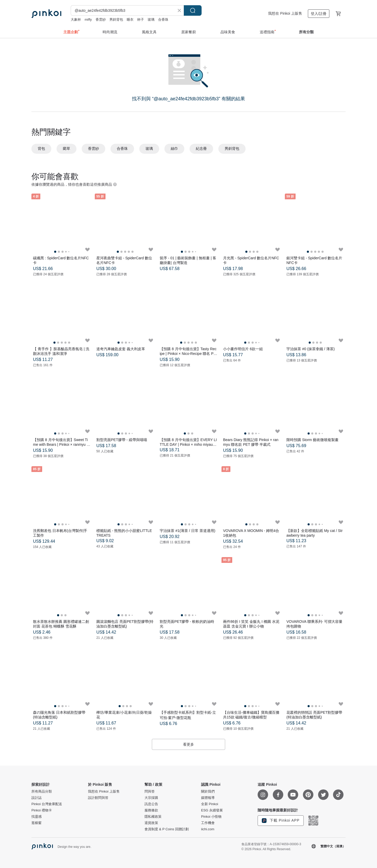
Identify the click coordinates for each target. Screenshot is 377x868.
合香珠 (163, 20)
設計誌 (37, 798)
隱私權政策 (153, 817)
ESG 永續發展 (212, 810)
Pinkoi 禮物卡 (42, 810)
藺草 (66, 149)
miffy (88, 20)
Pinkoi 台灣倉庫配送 (47, 804)
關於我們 (208, 792)
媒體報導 (208, 798)
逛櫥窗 (37, 823)
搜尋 (193, 10)
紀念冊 (201, 149)
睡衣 (130, 20)
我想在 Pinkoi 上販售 (285, 13)
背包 (41, 149)
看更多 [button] (188, 744)
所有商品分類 (42, 792)
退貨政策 (151, 823)
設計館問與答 (98, 798)
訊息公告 (151, 804)
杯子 (141, 20)
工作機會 (208, 823)
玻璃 (151, 20)
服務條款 (151, 810)
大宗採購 (151, 798)
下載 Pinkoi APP (281, 821)
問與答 (150, 792)
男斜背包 (116, 20)
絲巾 (174, 149)
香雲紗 (101, 20)
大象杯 (76, 20)
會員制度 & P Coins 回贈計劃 (167, 829)
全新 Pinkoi (210, 804)
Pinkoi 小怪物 (211, 817)
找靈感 (37, 817)
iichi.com (208, 829)
